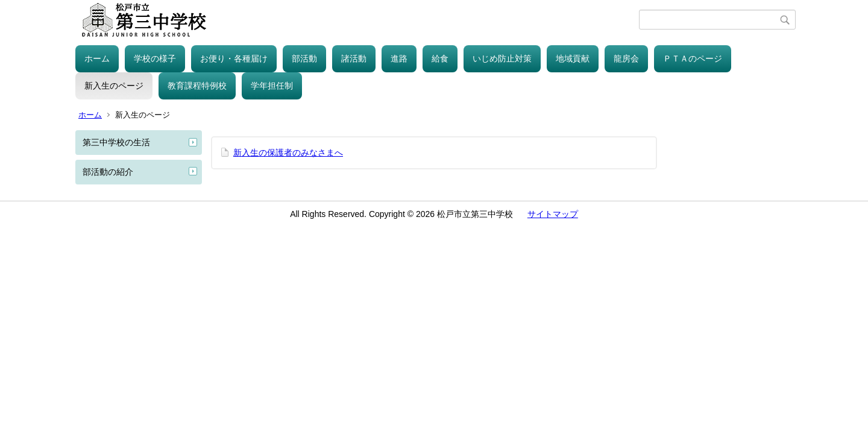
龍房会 (626, 58)
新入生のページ (114, 86)
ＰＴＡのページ (693, 58)
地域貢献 (573, 58)
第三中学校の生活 (116, 142)
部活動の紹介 (108, 172)
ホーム (97, 58)
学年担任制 (272, 86)
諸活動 (354, 58)
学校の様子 (155, 58)
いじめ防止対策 (502, 58)
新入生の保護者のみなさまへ (288, 153)
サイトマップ (553, 214)
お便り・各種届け (234, 58)
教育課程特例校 (197, 86)
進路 (399, 58)
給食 (440, 58)
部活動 (304, 58)
